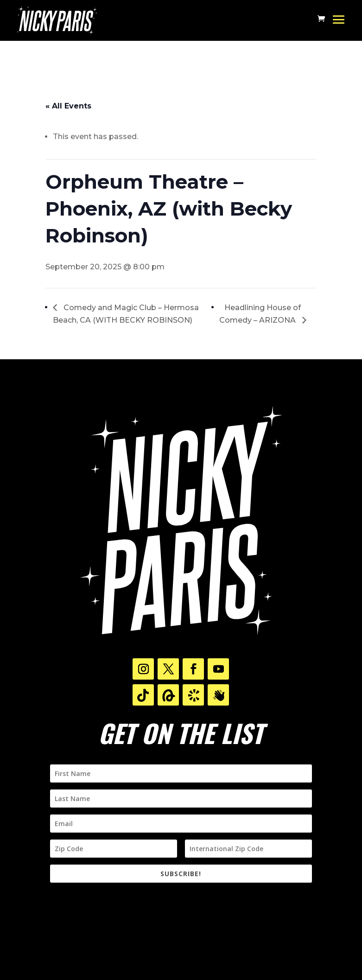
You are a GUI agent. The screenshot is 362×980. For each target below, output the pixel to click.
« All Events (68, 106)
